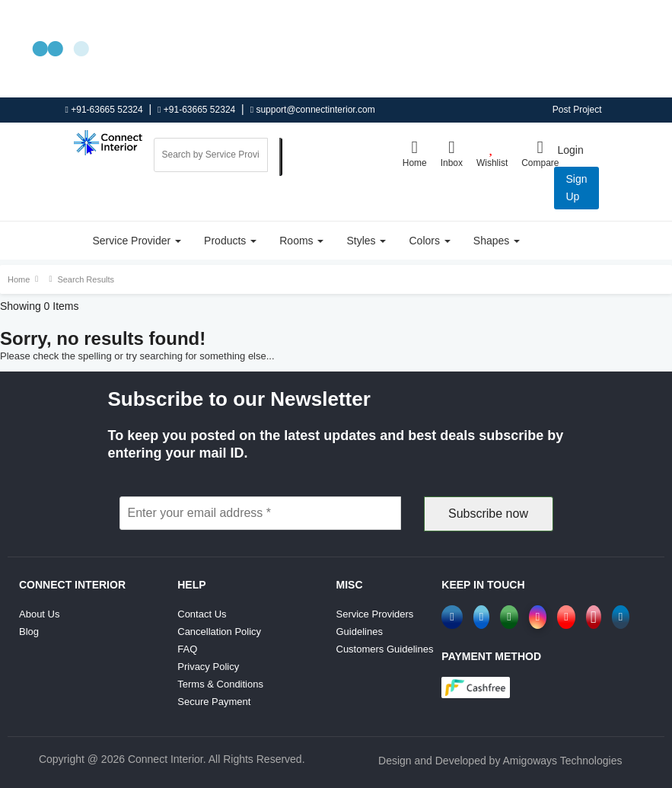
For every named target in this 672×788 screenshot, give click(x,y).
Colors (429, 241)
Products (230, 241)
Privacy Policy (208, 667)
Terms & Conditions (220, 684)
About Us (39, 614)
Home (415, 153)
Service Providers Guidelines (375, 623)
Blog (29, 632)
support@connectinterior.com (313, 110)
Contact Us (202, 614)
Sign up (576, 188)
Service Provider (137, 241)
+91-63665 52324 (104, 110)
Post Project (577, 110)
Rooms (301, 241)
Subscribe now (488, 514)
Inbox (452, 153)
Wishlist (492, 153)
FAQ (187, 649)
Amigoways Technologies (563, 761)
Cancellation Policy (219, 632)
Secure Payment (214, 702)
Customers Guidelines (385, 649)
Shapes (497, 241)
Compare (540, 153)
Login (570, 150)
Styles (366, 241)
